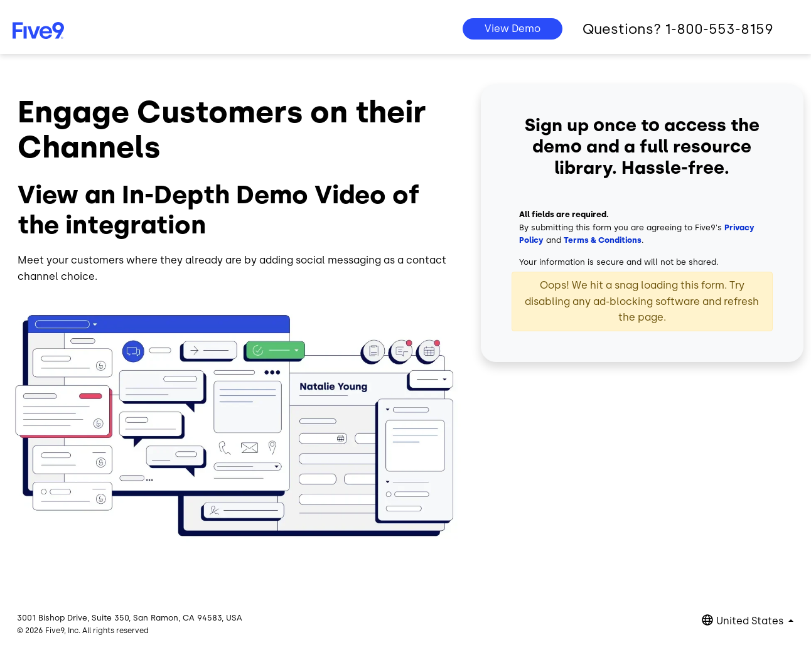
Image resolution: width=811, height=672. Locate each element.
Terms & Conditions (603, 240)
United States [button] (751, 621)
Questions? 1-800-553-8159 (678, 29)
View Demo (513, 29)
